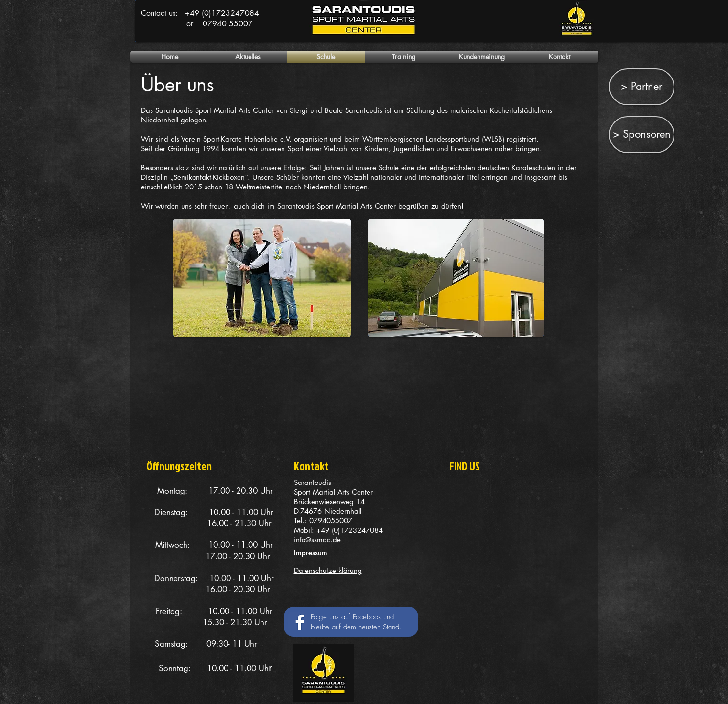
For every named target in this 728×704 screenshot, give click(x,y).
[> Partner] (642, 87)
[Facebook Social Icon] (298, 621)
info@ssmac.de (317, 540)
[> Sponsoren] (642, 135)
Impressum (311, 553)
